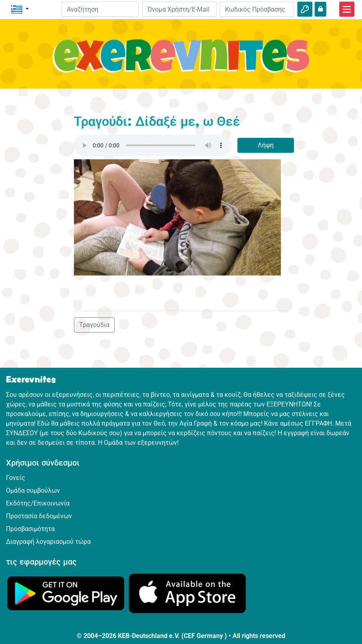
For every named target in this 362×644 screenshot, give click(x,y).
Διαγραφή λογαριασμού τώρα (48, 542)
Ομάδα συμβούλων (33, 490)
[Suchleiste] (100, 9)
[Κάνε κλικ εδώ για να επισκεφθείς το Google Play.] (66, 593)
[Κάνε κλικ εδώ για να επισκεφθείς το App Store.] (187, 593)
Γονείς (16, 478)
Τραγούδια (94, 325)
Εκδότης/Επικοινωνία (38, 503)
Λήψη (266, 145)
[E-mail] (179, 9)
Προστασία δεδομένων (39, 516)
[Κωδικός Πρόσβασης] (257, 9)
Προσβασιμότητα (30, 529)
